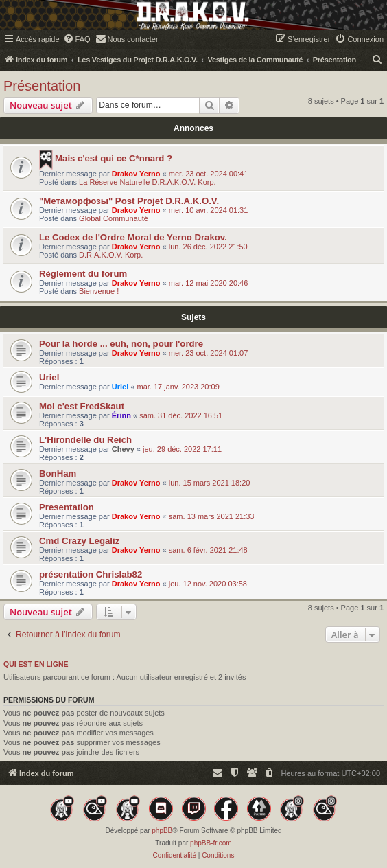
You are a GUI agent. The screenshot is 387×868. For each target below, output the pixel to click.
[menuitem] (77, 39)
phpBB (162, 831)
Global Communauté (114, 218)
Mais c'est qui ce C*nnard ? (114, 158)
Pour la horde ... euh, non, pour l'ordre (121, 344)
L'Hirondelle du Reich (85, 440)
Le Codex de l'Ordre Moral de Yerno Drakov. (133, 237)
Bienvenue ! (99, 291)
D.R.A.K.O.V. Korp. (111, 255)
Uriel (49, 377)
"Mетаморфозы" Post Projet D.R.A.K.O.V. (129, 201)
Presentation (67, 507)
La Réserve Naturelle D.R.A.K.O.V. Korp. (148, 182)
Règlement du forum (83, 274)
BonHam (58, 473)
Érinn (121, 415)
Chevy (123, 449)
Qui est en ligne (36, 664)
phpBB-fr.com (211, 843)
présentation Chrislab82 (91, 574)
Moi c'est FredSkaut (82, 406)
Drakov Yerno (136, 174)
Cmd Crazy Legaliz (79, 541)
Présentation (42, 86)
